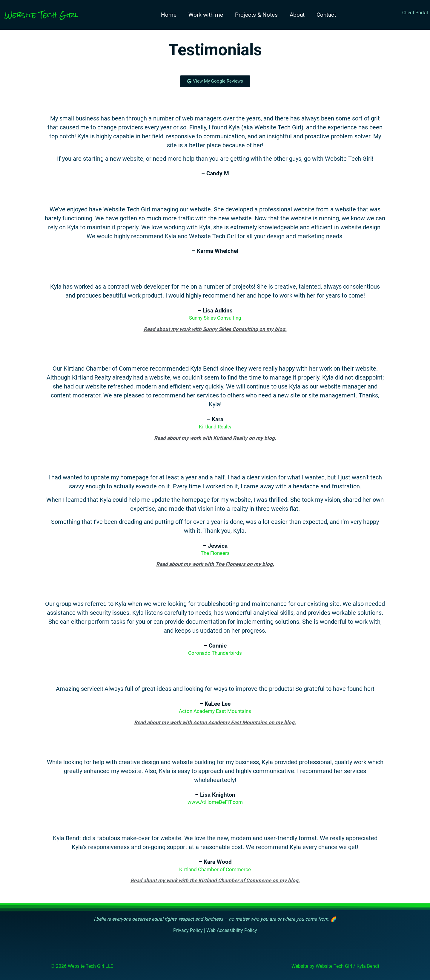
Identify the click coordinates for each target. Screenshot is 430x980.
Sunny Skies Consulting (215, 318)
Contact (326, 15)
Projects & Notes (256, 15)
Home (169, 15)
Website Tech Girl (42, 15)
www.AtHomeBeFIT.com (215, 802)
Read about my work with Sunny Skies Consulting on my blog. (215, 329)
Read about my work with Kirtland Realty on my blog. (215, 438)
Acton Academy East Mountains (215, 711)
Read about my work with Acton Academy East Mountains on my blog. (215, 722)
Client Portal (415, 13)
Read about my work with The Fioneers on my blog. (215, 564)
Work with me (206, 15)
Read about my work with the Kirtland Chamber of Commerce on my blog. (215, 880)
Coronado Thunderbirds (215, 653)
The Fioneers (215, 553)
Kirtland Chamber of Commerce (215, 869)
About (297, 15)
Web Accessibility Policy (232, 931)
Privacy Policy (188, 931)
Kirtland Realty (215, 427)
